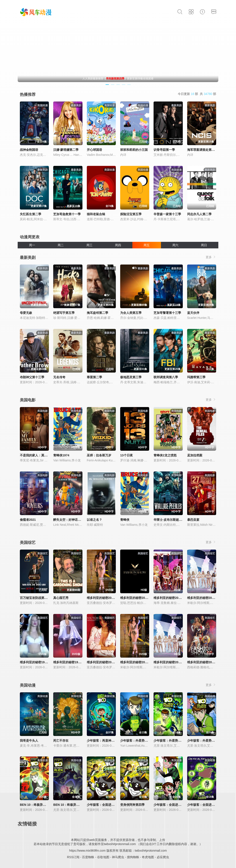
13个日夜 (127, 455)
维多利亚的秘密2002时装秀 (139, 662)
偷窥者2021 (28, 520)
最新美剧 (28, 258)
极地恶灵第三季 (131, 377)
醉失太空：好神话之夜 (68, 520)
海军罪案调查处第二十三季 (205, 150)
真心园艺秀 (61, 598)
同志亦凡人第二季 (199, 214)
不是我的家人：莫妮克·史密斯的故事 (45, 455)
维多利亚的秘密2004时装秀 (206, 598)
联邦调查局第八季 (166, 377)
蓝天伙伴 (193, 313)
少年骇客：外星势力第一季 (139, 741)
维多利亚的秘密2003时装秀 (172, 662)
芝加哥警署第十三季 (167, 313)
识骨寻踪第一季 (164, 150)
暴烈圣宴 (193, 520)
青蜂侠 (125, 520)
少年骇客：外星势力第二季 (172, 741)
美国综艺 (28, 543)
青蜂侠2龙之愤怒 (165, 455)
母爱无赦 (26, 313)
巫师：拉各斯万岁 (99, 455)
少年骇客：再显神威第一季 (105, 741)
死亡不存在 (61, 741)
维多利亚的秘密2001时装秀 (105, 662)
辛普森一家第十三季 (167, 214)
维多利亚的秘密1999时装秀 (72, 662)
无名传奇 (59, 377)
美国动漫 (28, 685)
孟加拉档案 (195, 455)
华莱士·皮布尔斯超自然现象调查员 (177, 520)
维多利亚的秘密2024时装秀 (139, 598)
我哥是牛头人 (29, 741)
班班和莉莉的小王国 (134, 150)
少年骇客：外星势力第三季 (205, 741)
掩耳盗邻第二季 (97, 313)
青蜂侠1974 (61, 455)
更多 (211, 257)
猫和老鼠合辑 (96, 214)
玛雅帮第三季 (196, 377)
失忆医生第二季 (31, 214)
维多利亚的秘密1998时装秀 (38, 662)
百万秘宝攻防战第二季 (35, 598)
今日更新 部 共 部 (197, 94)
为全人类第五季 (131, 313)
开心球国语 (94, 150)
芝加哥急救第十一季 (67, 214)
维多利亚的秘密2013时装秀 (206, 662)
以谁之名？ (94, 520)
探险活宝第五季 (131, 214)
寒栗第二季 (94, 377)
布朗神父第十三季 (32, 377)
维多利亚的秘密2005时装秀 (172, 598)
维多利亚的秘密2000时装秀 (105, 598)
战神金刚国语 (29, 150)
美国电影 (28, 400)
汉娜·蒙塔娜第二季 (66, 150)
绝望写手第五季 (64, 313)
